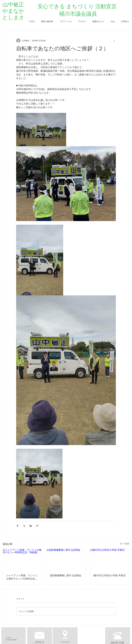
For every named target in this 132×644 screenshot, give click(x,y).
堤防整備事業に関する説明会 (66, 575)
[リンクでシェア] (37, 526)
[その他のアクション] (114, 41)
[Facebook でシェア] (17, 526)
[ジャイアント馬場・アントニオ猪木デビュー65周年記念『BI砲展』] (22, 560)
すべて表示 (125, 544)
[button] (47, 21)
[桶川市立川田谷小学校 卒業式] (110, 560)
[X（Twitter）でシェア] (24, 526)
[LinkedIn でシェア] (31, 526)
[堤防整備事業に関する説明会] (66, 560)
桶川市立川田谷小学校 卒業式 (110, 575)
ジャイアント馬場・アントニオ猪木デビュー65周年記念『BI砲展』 (22, 577)
